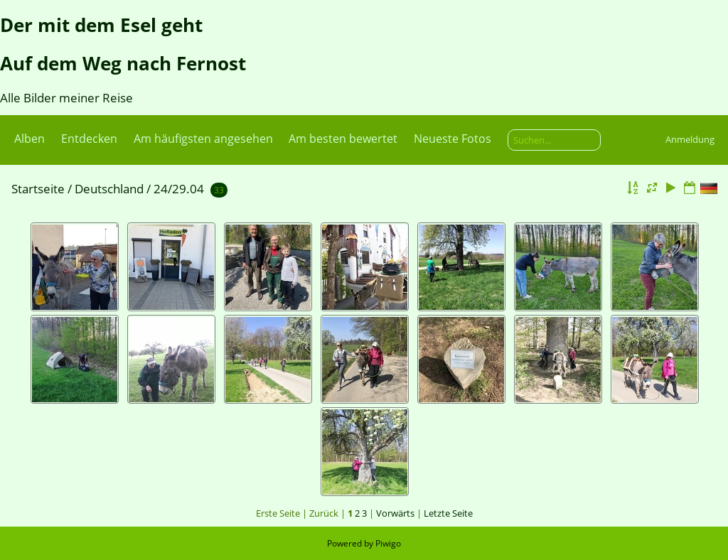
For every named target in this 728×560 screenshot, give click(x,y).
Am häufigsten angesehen (203, 139)
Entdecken (89, 139)
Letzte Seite (448, 513)
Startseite (38, 189)
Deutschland (109, 189)
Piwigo (388, 543)
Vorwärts (395, 513)
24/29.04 (179, 189)
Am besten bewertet (343, 139)
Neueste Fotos (453, 139)
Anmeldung (690, 139)
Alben (30, 139)
